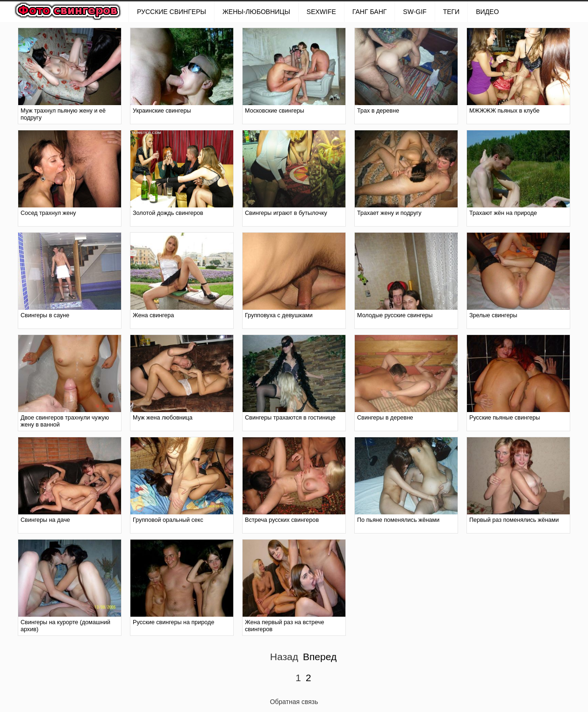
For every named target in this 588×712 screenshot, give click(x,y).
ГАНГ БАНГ (369, 12)
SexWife (321, 12)
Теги (452, 12)
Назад (284, 657)
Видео (487, 12)
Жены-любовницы (256, 12)
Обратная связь (294, 702)
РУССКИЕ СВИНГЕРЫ (172, 12)
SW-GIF (415, 12)
